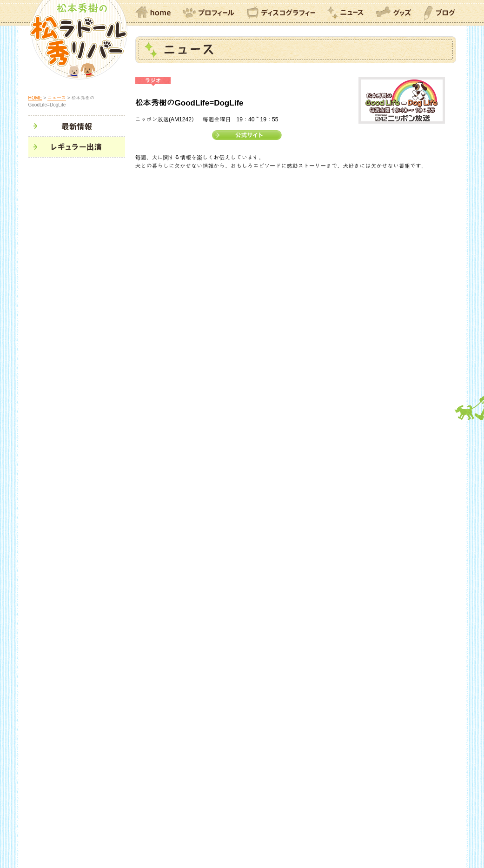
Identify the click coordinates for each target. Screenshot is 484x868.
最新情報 (77, 126)
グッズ (394, 13)
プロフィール (209, 13)
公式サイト (247, 135)
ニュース (345, 13)
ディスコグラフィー (281, 13)
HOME (35, 98)
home (153, 13)
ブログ (440, 13)
